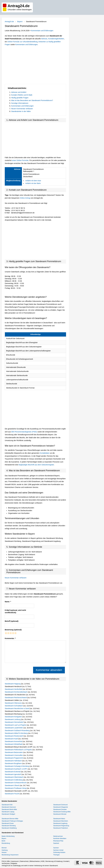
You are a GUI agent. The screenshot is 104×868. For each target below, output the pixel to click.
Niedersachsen (58, 836)
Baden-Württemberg (8, 836)
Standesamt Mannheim (61, 821)
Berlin (4, 841)
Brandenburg (6, 843)
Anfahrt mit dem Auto (33, 181)
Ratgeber (14, 863)
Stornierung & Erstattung (54, 861)
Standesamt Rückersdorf (14, 736)
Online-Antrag (25, 198)
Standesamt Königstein (14, 717)
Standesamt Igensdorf (13, 774)
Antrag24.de (9, 22)
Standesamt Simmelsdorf (14, 722)
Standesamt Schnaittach (14, 706)
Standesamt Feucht (12, 794)
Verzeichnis (6, 863)
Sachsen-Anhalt (58, 850)
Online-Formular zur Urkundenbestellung (23, 42)
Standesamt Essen (8, 823)
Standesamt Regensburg (61, 826)
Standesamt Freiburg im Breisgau (12, 821)
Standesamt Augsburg (60, 823)
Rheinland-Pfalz (58, 841)
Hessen (4, 852)
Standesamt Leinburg (13, 719)
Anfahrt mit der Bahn (33, 183)
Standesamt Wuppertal (61, 807)
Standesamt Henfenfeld (14, 689)
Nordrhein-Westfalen (60, 838)
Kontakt (66, 861)
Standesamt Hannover (9, 807)
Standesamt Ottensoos (13, 703)
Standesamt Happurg (13, 684)
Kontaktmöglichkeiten (56, 39)
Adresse (44, 39)
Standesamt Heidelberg (9, 828)
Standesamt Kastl (12, 739)
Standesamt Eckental (13, 772)
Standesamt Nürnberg (9, 826)
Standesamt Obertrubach (14, 777)
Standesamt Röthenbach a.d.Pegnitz (19, 750)
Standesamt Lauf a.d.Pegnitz (16, 725)
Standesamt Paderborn (61, 828)
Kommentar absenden (49, 670)
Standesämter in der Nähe (21, 111)
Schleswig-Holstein (59, 852)
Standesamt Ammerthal (14, 741)
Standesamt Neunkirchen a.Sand (17, 708)
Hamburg (5, 850)
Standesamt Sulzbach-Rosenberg (17, 730)
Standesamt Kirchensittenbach (16, 692)
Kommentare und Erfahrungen (42, 31)
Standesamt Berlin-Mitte (9, 809)
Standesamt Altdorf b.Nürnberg (16, 733)
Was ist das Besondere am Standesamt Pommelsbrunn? (32, 100)
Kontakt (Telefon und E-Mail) (22, 95)
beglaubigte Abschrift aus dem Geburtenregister (36, 465)
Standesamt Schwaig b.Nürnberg (17, 766)
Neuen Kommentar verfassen (22, 109)
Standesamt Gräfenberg (14, 780)
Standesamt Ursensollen (14, 755)
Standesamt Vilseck (12, 785)
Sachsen (56, 848)
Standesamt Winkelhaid (14, 744)
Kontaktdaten (45, 453)
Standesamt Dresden (60, 809)
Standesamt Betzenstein (14, 752)
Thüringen (57, 855)
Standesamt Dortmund (60, 805)
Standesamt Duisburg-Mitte (62, 812)
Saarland (56, 843)
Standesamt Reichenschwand (16, 698)
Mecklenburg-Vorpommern (10, 855)
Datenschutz (24, 861)
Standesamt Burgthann (14, 763)
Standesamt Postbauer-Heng (16, 788)
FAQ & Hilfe (6, 861)
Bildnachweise (35, 861)
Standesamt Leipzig (8, 812)
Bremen (4, 848)
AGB (42, 861)
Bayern (20, 22)
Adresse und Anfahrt (19, 92)
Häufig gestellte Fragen (20, 98)
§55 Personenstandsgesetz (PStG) (24, 432)
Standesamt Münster (60, 814)
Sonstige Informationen (20, 103)
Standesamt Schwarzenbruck (16, 783)
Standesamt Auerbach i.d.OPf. (16, 769)
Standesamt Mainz (59, 819)
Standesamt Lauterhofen (14, 728)
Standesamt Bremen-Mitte (10, 819)
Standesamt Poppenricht (14, 758)
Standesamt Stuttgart (8, 814)
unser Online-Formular (20, 160)
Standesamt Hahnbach (13, 761)
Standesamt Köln (7, 805)
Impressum (15, 861)
